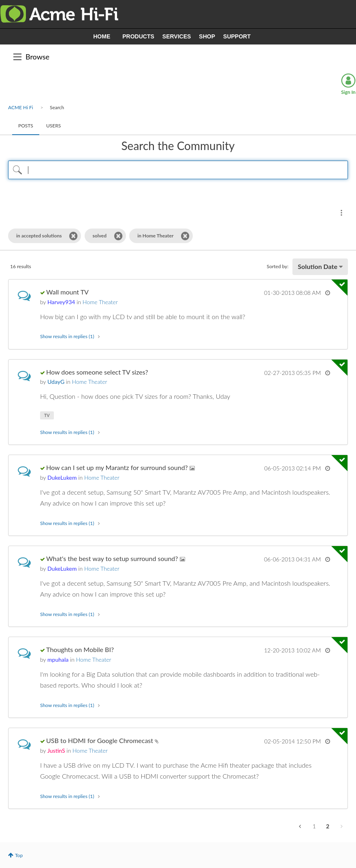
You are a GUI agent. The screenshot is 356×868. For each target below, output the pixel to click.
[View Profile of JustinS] (56, 751)
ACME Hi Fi (21, 107)
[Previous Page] (301, 826)
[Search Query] (178, 170)
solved (100, 236)
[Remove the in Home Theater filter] (185, 236)
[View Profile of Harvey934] (61, 302)
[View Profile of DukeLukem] (62, 477)
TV (47, 415)
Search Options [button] (341, 213)
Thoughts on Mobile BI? (80, 649)
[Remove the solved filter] (118, 236)
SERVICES (177, 36)
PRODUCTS (138, 36)
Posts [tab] (26, 126)
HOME (102, 36)
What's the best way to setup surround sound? (113, 558)
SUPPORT (237, 36)
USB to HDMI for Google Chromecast (100, 740)
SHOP (207, 36)
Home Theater (100, 302)
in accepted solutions (39, 236)
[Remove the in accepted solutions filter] (74, 236)
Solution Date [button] (318, 266)
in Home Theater (155, 236)
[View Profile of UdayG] (56, 382)
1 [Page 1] (314, 826)
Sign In (348, 92)
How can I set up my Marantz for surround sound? (118, 467)
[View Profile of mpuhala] (58, 659)
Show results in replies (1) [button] (67, 336)
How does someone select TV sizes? (97, 372)
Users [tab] (53, 126)
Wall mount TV (67, 292)
